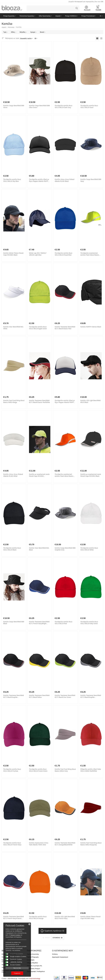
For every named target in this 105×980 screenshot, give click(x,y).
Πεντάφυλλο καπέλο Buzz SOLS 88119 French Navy (12, 844)
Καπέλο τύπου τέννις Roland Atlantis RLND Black (65, 180)
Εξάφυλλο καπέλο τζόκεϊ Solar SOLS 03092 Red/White (91, 770)
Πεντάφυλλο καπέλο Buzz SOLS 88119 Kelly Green (89, 623)
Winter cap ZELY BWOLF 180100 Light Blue (38, 254)
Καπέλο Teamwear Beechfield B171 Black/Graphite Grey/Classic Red (14, 696)
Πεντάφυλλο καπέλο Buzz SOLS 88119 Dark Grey (64, 107)
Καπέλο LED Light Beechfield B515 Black (90, 401)
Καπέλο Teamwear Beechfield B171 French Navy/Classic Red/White (14, 918)
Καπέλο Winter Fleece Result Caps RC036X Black (13, 254)
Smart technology (35, 979)
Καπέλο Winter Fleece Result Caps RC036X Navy (90, 918)
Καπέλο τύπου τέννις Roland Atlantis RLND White (13, 475)
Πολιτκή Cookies (15, 935)
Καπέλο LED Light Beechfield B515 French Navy (65, 918)
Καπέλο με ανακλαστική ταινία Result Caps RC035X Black (91, 475)
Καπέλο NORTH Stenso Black (91, 327)
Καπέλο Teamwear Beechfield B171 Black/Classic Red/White (39, 401)
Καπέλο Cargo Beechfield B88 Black (14, 623)
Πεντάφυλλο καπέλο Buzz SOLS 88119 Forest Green (38, 770)
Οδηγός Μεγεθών (32, 963)
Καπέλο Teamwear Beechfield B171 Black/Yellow (39, 696)
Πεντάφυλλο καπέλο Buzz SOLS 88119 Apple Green (38, 328)
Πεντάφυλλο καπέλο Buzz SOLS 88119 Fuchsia (12, 770)
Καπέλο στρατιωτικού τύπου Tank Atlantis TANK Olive (39, 844)
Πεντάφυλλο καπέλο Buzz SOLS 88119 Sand (89, 107)
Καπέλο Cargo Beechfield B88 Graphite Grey (65, 549)
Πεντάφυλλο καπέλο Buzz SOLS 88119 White (89, 549)
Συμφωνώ (17, 973)
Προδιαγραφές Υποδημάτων (36, 971)
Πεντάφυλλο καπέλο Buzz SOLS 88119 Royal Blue (64, 254)
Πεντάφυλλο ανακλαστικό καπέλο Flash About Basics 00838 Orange (64, 475)
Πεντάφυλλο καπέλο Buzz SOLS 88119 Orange (38, 918)
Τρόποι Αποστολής (33, 954)
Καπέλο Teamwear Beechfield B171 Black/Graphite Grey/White (91, 696)
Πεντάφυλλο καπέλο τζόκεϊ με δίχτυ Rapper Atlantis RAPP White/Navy (65, 401)
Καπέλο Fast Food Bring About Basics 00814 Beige (14, 401)
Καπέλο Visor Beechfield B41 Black (39, 549)
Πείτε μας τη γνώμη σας (34, 966)
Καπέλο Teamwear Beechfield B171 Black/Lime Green (65, 696)
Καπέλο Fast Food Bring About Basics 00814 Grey (65, 770)
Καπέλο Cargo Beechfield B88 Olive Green (39, 107)
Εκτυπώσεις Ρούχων (33, 969)
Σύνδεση (55, 954)
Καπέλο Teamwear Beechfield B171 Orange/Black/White (65, 844)
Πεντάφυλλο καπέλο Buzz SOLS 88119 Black (12, 549)
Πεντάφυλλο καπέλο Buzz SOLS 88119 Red (64, 623)
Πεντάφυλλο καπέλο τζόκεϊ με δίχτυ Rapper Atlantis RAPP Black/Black (39, 180)
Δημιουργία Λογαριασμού (60, 957)
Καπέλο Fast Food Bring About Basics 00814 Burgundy (91, 844)
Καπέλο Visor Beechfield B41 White (13, 328)
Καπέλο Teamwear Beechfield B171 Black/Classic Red (65, 328)
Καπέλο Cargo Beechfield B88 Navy (91, 180)
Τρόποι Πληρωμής (33, 957)
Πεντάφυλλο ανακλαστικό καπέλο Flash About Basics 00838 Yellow (90, 254)
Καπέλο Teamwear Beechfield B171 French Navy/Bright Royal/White (39, 623)
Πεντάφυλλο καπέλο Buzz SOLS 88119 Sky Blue (12, 180)
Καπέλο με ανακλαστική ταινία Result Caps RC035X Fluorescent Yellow (39, 475)
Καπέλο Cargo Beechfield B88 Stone (14, 107)
